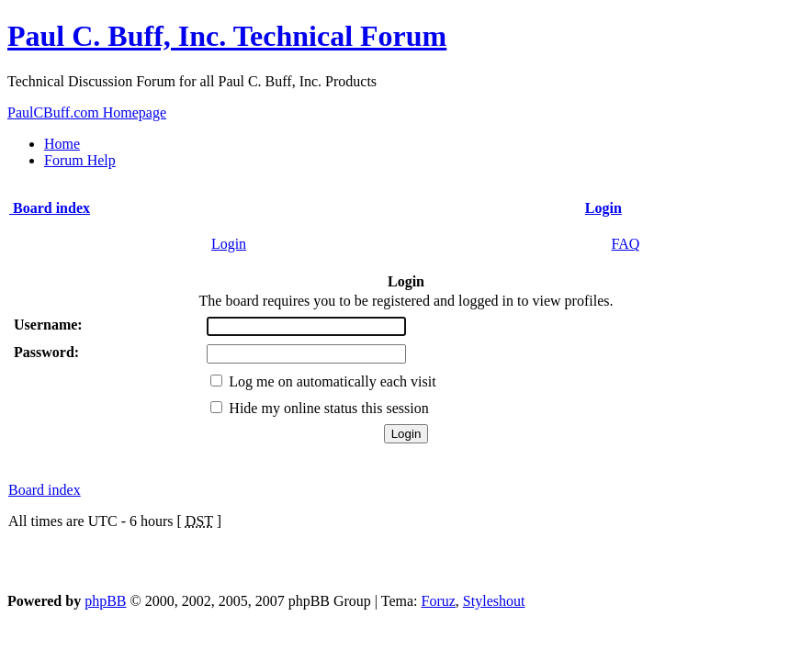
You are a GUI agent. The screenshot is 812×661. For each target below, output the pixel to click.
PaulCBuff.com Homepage (87, 112)
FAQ (626, 244)
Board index (45, 490)
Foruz (439, 601)
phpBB (105, 601)
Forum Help (80, 160)
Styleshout (494, 601)
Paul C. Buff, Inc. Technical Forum (227, 36)
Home (62, 144)
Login (229, 244)
